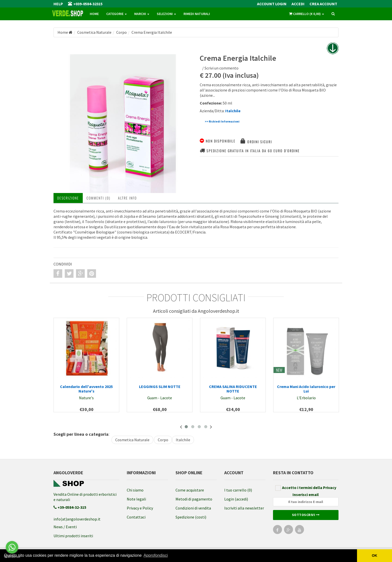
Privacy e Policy (140, 508)
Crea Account (323, 4)
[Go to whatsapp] (12, 547)
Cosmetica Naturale (132, 440)
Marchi (142, 14)
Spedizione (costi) (191, 517)
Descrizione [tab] (68, 198)
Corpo (163, 440)
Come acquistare (190, 490)
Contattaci (136, 517)
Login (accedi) (236, 499)
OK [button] (374, 555)
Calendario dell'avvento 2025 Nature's (86, 389)
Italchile (183, 440)
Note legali (136, 499)
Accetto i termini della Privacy (306, 488)
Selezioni (166, 14)
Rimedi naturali (197, 14)
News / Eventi (65, 527)
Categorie (116, 14)
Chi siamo (135, 490)
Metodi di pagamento (194, 499)
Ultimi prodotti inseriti (73, 536)
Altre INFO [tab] (127, 198)
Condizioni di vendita (193, 508)
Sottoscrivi (306, 515)
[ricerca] (333, 14)
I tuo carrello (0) (238, 490)
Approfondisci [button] (156, 555)
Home (94, 14)
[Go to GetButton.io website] (12, 557)
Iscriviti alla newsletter (244, 508)
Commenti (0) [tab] (98, 198)
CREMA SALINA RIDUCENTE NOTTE (233, 389)
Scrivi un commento (221, 68)
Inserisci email (306, 499)
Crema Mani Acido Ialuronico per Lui (306, 389)
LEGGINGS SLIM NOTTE (160, 386)
